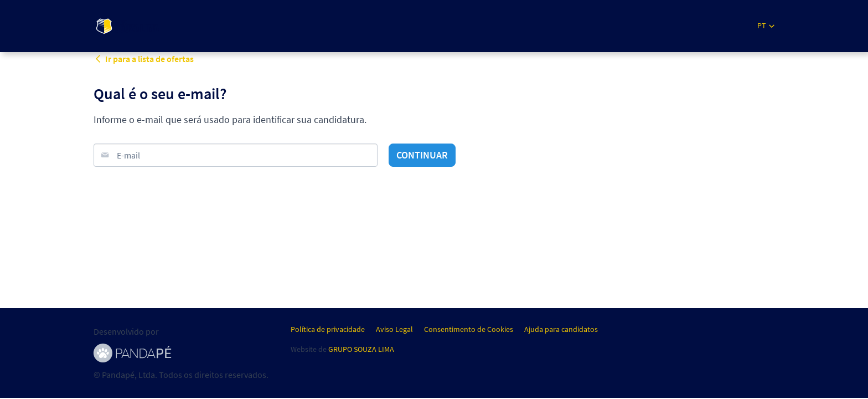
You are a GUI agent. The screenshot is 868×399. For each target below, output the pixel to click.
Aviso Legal (394, 329)
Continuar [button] (422, 155)
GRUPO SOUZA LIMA (361, 349)
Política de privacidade (328, 329)
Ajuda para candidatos (561, 329)
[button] (766, 26)
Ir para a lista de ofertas (144, 59)
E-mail (128, 155)
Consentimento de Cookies (469, 329)
